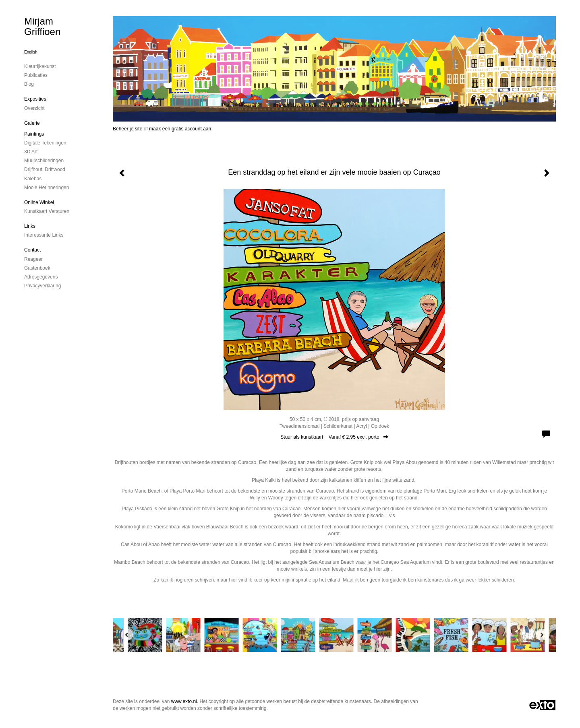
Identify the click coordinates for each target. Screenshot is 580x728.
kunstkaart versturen (47, 211)
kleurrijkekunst (40, 66)
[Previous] (127, 635)
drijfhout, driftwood (45, 169)
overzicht (34, 108)
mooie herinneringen (47, 188)
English (31, 52)
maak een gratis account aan (180, 129)
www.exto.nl (184, 701)
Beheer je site (127, 129)
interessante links (44, 235)
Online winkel (39, 202)
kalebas (33, 179)
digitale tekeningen (45, 143)
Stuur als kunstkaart (334, 437)
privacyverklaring (42, 286)
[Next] (542, 635)
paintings (34, 134)
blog (29, 84)
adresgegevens (41, 277)
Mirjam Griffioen (42, 26)
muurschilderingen (44, 161)
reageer (33, 259)
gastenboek (37, 268)
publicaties (36, 75)
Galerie (32, 123)
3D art (31, 152)
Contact (32, 250)
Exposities (35, 99)
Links (30, 226)
